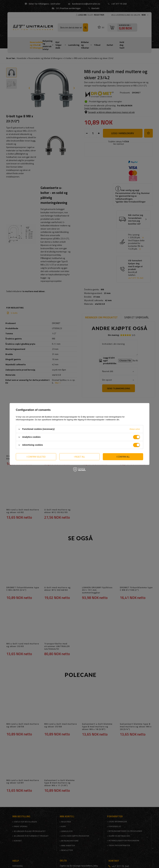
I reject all (79, 457)
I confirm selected (36, 457)
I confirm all (123, 457)
